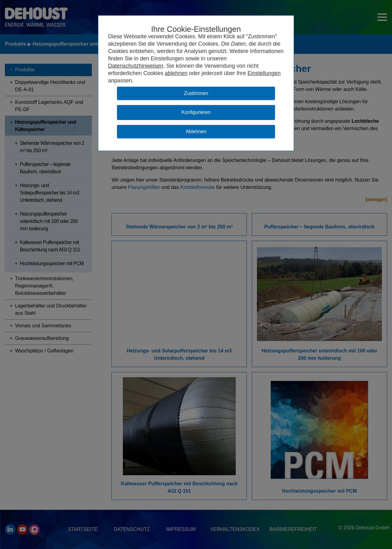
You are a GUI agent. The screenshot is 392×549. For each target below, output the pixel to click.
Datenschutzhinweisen (136, 66)
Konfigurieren (196, 112)
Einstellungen (264, 73)
